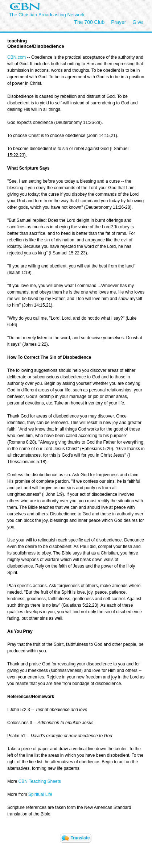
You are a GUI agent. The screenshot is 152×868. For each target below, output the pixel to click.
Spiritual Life (40, 794)
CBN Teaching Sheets (40, 781)
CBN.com (17, 57)
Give (138, 22)
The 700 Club (89, 22)
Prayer (118, 22)
